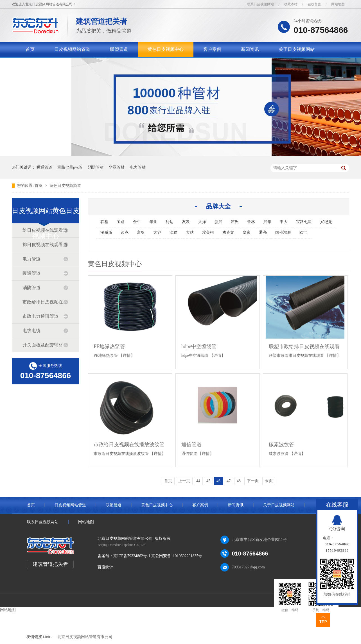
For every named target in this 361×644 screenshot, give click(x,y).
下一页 (253, 481)
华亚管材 (117, 167)
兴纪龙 (326, 222)
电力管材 (138, 167)
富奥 (141, 233)
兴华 (267, 222)
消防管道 (31, 288)
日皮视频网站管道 (72, 49)
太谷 (157, 233)
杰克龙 (228, 233)
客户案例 (212, 49)
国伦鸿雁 (283, 233)
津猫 (173, 233)
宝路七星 (304, 222)
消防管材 (96, 167)
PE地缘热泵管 (109, 346)
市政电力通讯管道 (40, 316)
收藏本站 (291, 4)
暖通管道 (44, 167)
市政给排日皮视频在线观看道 (45, 302)
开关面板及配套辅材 (43, 345)
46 (218, 481)
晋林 (251, 222)
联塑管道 (119, 49)
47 (229, 481)
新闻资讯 (250, 49)
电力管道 (31, 259)
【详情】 (127, 356)
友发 (186, 222)
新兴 (218, 222)
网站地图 (338, 4)
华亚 (153, 222)
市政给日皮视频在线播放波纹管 (129, 445)
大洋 (202, 222)
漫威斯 (106, 233)
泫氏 (235, 222)
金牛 (137, 222)
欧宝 (303, 233)
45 (208, 481)
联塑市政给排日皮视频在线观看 (304, 346)
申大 (284, 222)
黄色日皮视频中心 (166, 49)
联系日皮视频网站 (260, 4)
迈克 (125, 233)
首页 (30, 49)
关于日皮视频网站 (297, 49)
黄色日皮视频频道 (65, 186)
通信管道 (191, 445)
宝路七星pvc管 (70, 167)
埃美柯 (208, 233)
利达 (170, 222)
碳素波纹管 (281, 445)
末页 (269, 481)
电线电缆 (31, 331)
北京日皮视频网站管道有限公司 (85, 637)
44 (198, 481)
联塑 (104, 222)
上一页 (184, 481)
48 (239, 481)
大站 (190, 233)
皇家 (247, 233)
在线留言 (314, 4)
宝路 (121, 222)
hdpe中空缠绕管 (199, 346)
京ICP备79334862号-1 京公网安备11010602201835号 (158, 556)
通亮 (263, 233)
